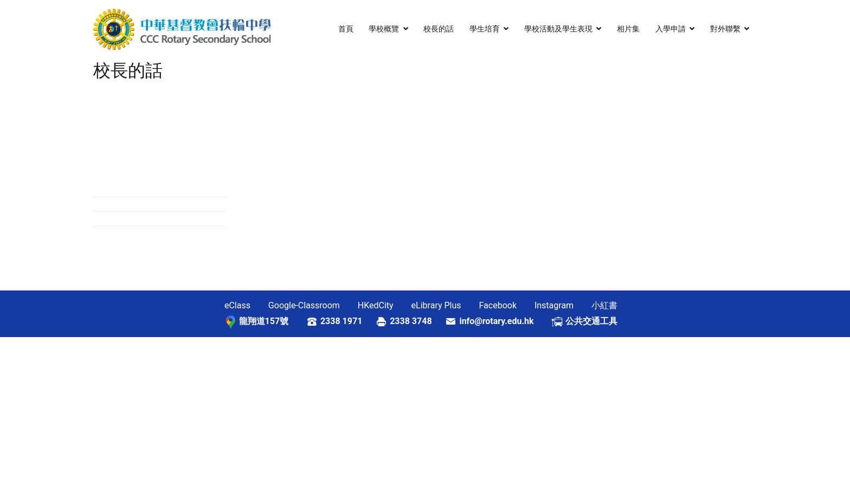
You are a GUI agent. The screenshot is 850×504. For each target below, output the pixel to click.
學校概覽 (384, 29)
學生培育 (485, 29)
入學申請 (671, 29)
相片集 (628, 29)
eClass (237, 305)
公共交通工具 (591, 321)
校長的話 (439, 29)
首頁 (346, 29)
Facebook (498, 305)
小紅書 (604, 305)
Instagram (554, 305)
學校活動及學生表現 (558, 29)
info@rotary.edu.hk (505, 321)
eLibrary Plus (436, 305)
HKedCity (376, 305)
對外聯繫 (725, 29)
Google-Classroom (304, 305)
